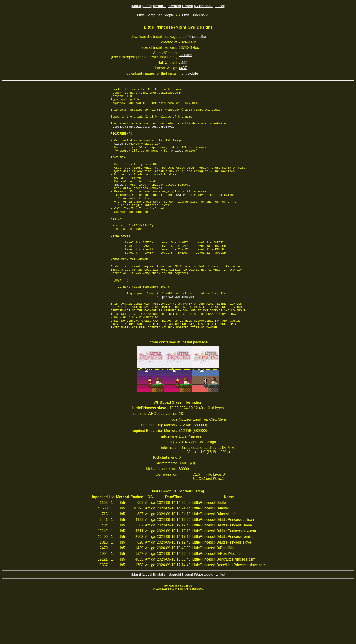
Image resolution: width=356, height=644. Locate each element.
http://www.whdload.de (175, 339)
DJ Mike (185, 55)
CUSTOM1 (181, 216)
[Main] (136, 6)
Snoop (119, 204)
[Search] (174, 6)
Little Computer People (156, 15)
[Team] (188, 6)
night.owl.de (188, 73)
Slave (119, 155)
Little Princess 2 (195, 15)
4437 (183, 68)
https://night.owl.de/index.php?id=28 (143, 135)
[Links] (220, 6)
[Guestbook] (204, 6)
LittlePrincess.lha (192, 37)
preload (177, 163)
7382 (183, 62)
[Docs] (147, 6)
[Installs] (160, 6)
